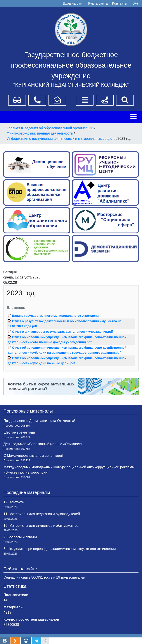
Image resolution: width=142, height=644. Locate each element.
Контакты (120, 3)
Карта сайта (98, 3)
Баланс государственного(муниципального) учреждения (56, 316)
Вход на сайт (73, 3)
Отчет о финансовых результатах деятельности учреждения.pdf (62, 332)
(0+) (135, 3)
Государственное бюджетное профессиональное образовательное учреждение (71, 65)
